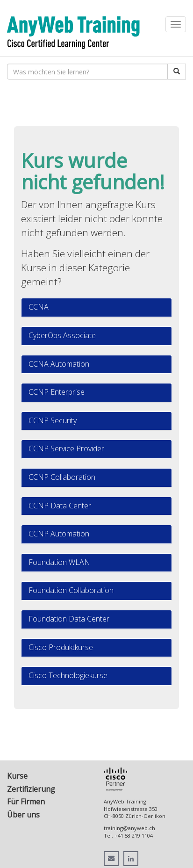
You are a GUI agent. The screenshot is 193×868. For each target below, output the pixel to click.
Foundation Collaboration (71, 590)
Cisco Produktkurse (61, 647)
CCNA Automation (59, 364)
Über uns (23, 815)
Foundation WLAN (59, 562)
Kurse (17, 776)
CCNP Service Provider (66, 448)
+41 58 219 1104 (134, 835)
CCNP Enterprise (57, 392)
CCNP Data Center (60, 506)
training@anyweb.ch (129, 828)
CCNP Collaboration (62, 477)
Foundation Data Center (69, 619)
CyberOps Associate (62, 335)
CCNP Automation (59, 534)
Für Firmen (26, 802)
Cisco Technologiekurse (68, 675)
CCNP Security (53, 420)
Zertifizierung (31, 789)
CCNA (39, 307)
